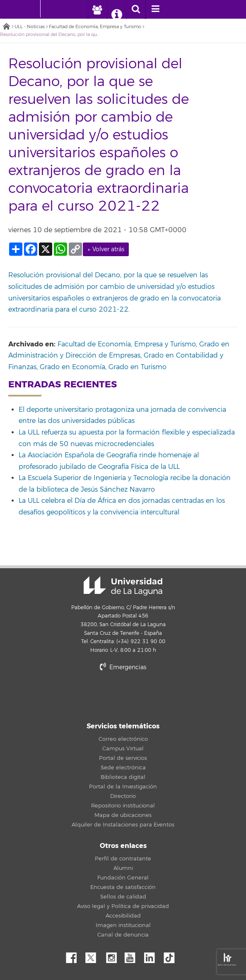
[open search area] (136, 10)
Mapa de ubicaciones (123, 815)
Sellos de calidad (123, 897)
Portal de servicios (123, 758)
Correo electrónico (123, 739)
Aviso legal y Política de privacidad (123, 906)
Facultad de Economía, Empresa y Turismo (95, 27)
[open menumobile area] (155, 10)
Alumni (123, 868)
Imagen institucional (123, 925)
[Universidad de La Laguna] (53, 9)
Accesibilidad (123, 916)
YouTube (133, 956)
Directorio (123, 796)
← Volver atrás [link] (106, 249)
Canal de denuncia (123, 935)
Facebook (75, 956)
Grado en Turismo (137, 367)
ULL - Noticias (30, 27)
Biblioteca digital (123, 777)
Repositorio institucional (123, 806)
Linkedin (152, 956)
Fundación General (123, 878)
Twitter (94, 956)
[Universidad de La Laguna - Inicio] (32, 9)
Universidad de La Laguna (123, 586)
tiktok (172, 956)
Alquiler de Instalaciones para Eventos (123, 825)
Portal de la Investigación (123, 787)
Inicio (6, 27)
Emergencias (123, 667)
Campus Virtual (123, 749)
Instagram (113, 956)
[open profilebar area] (97, 10)
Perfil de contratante (123, 859)
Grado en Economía (72, 367)
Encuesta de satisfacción (123, 887)
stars (123, 695)
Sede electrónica (123, 768)
